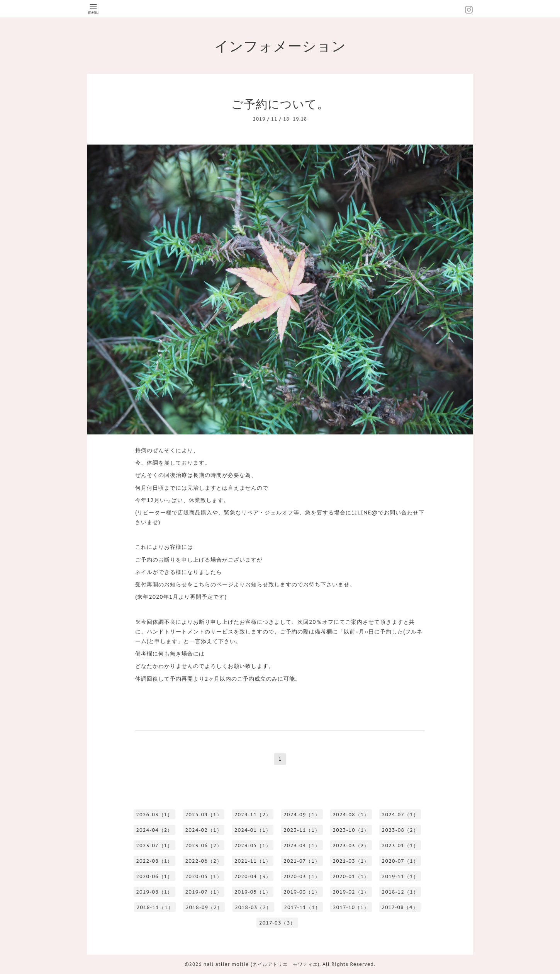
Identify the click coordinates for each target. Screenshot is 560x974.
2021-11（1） (253, 861)
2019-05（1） (253, 892)
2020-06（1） (154, 876)
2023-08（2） (400, 830)
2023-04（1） (302, 845)
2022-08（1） (154, 861)
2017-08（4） (400, 907)
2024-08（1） (351, 815)
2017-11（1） (302, 907)
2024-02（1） (204, 830)
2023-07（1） (154, 845)
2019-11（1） (400, 876)
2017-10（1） (351, 907)
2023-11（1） (302, 830)
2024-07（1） (400, 815)
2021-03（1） (351, 861)
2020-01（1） (351, 876)
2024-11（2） (253, 815)
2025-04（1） (204, 815)
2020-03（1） (302, 876)
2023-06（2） (204, 845)
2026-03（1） (154, 815)
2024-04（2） (154, 830)
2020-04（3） (253, 876)
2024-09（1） (302, 815)
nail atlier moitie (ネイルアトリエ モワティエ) (262, 964)
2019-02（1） (351, 892)
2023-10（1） (351, 830)
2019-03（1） (302, 892)
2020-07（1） (400, 861)
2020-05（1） (204, 876)
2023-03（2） (351, 845)
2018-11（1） (155, 907)
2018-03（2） (253, 907)
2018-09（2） (204, 907)
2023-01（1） (400, 845)
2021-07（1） (302, 861)
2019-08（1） (154, 892)
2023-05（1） (253, 845)
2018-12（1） (400, 892)
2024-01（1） (253, 830)
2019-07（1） (204, 892)
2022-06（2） (204, 861)
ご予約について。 (280, 104)
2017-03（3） (277, 923)
